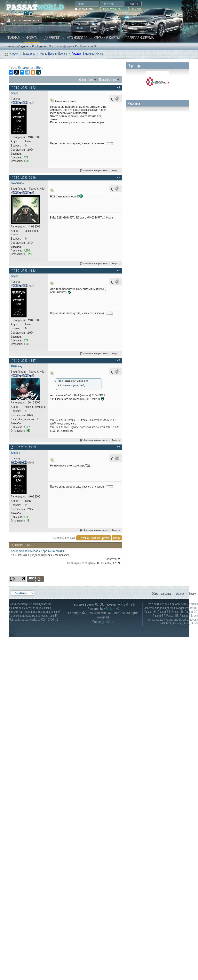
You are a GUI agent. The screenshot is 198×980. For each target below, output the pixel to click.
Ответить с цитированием (94, 171)
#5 (119, 447)
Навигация (87, 46)
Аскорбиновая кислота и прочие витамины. (38, 551)
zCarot (110, 622)
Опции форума (64, 46)
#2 (119, 177)
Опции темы (87, 80)
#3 (119, 270)
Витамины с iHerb (31, 68)
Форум (32, 38)
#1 (119, 87)
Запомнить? (85, 9)
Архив (180, 594)
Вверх (116, 171)
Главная (13, 38)
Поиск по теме (108, 80)
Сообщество (40, 46)
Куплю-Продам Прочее (53, 54)
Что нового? (77, 38)
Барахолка (29, 54)
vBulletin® (112, 609)
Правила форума (140, 38)
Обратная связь (162, 594)
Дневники (52, 38)
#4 (119, 360)
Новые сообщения (17, 46)
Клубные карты (107, 38)
